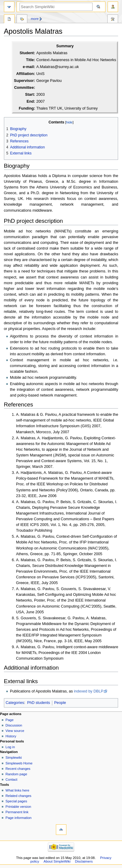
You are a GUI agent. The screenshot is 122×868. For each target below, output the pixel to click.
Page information (18, 818)
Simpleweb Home (19, 763)
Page (9, 720)
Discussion (14, 725)
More (35, 19)
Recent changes (18, 769)
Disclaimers (84, 861)
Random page (16, 774)
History (11, 736)
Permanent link (17, 812)
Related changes (18, 796)
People (60, 703)
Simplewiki (14, 758)
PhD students (38, 703)
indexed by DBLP (89, 691)
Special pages (16, 801)
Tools (113, 20)
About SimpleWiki (57, 861)
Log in (10, 747)
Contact (11, 779)
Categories (15, 703)
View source (15, 731)
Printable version (18, 807)
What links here (17, 790)
